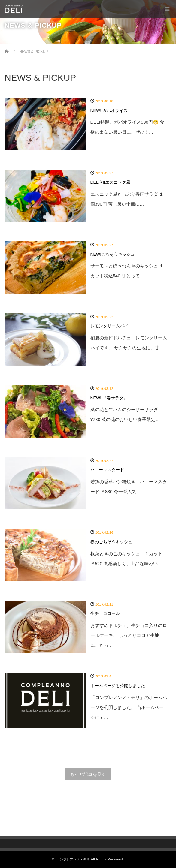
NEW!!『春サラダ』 (109, 398)
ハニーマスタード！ (109, 470)
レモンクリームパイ (109, 326)
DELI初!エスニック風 (110, 182)
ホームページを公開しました (118, 686)
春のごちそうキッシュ (111, 542)
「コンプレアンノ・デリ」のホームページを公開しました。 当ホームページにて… (129, 707)
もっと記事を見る (88, 774)
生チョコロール (105, 613)
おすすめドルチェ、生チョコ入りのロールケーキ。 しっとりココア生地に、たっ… (129, 635)
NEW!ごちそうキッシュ (113, 254)
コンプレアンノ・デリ (73, 859)
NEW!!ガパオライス (109, 110)
